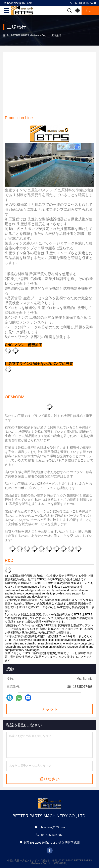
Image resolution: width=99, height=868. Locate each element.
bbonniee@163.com (18, 3)
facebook (50, 850)
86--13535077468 (83, 3)
